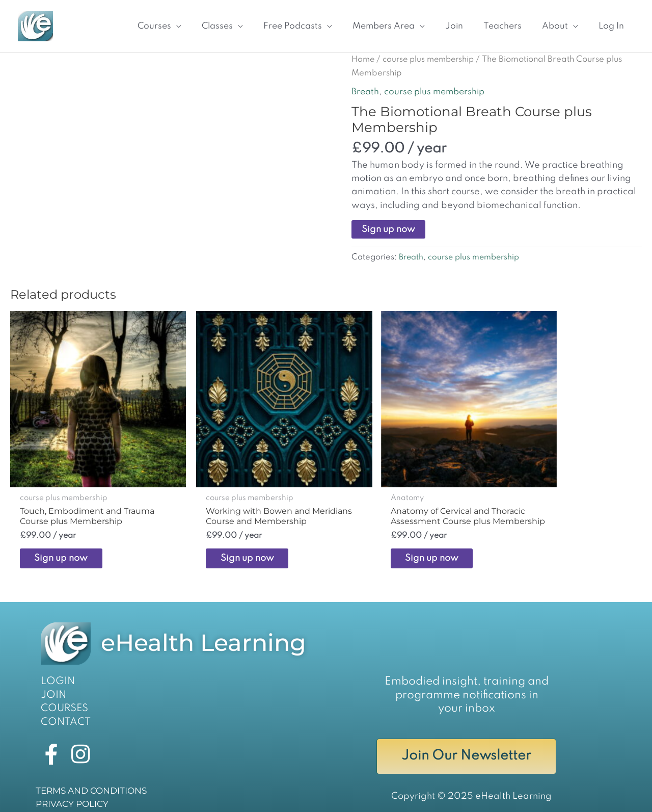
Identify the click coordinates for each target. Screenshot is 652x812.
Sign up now (388, 223)
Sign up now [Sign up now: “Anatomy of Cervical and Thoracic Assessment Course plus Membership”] (388, 537)
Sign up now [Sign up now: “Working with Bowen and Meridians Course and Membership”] (227, 537)
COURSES (62, 689)
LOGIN (56, 662)
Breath (366, 86)
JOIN (52, 675)
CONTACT (63, 702)
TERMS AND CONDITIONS (88, 775)
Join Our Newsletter (466, 738)
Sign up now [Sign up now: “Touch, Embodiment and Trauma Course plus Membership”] (67, 537)
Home (364, 53)
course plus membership (432, 53)
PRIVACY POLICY (70, 789)
